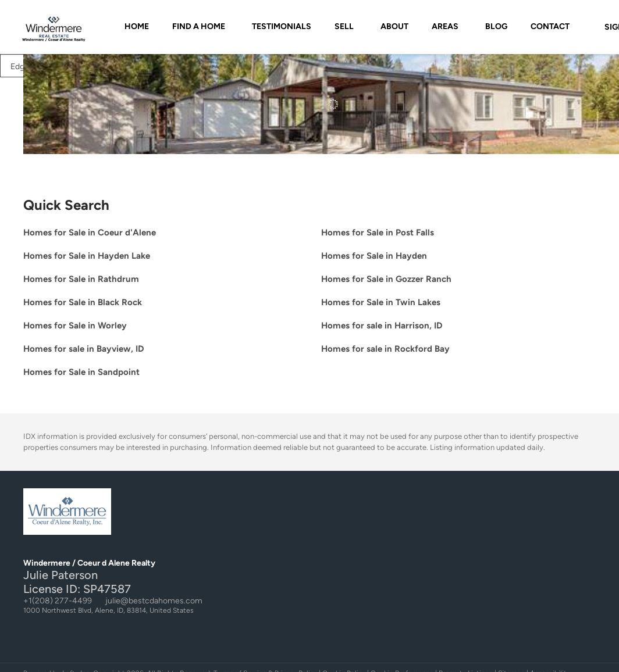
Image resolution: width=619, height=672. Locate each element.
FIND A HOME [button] (199, 26)
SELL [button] (344, 26)
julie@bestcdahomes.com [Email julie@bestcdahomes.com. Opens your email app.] (154, 601)
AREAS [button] (445, 26)
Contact (550, 26)
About (394, 26)
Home (137, 26)
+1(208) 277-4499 (58, 601)
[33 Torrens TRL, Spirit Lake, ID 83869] (30, 106)
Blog (496, 26)
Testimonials (282, 26)
